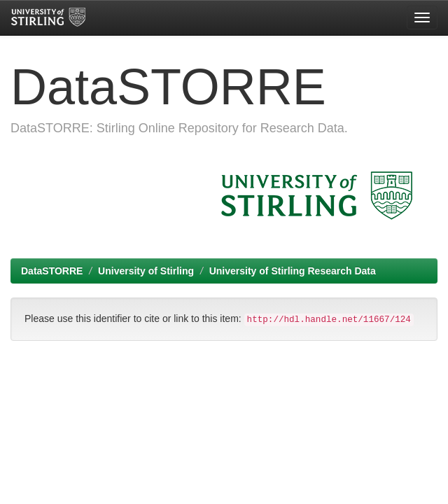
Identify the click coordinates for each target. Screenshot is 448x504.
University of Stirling (146, 271)
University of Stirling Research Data (293, 271)
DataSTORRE (52, 271)
